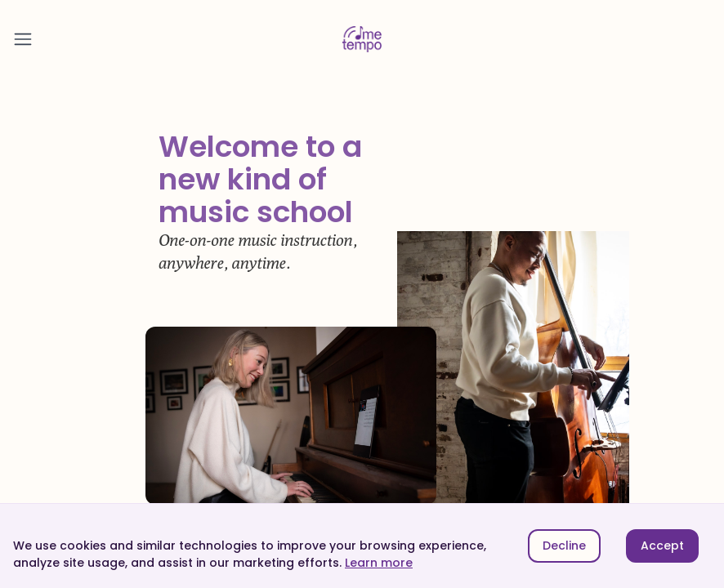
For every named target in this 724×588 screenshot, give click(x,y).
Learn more (379, 563)
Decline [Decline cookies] (564, 546)
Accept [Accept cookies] (662, 546)
